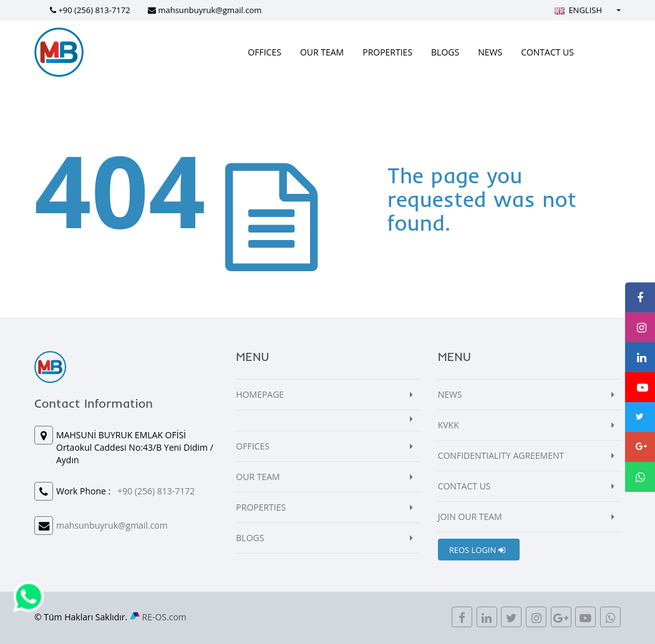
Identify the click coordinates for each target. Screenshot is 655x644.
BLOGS (445, 52)
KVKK (449, 425)
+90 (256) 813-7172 (94, 10)
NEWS (490, 52)
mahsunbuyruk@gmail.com (210, 10)
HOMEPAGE (260, 394)
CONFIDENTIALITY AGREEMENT (501, 455)
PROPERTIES (387, 52)
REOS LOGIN (477, 550)
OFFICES (264, 52)
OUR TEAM (322, 52)
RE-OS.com (164, 617)
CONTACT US (547, 52)
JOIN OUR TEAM (470, 517)
